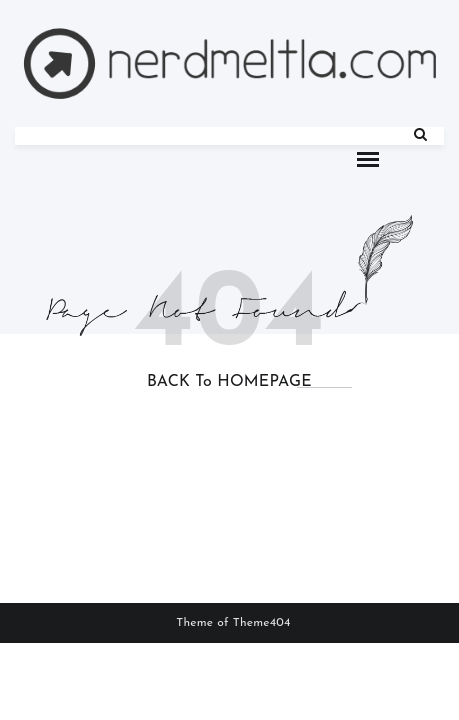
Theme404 (262, 623)
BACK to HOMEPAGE (229, 382)
